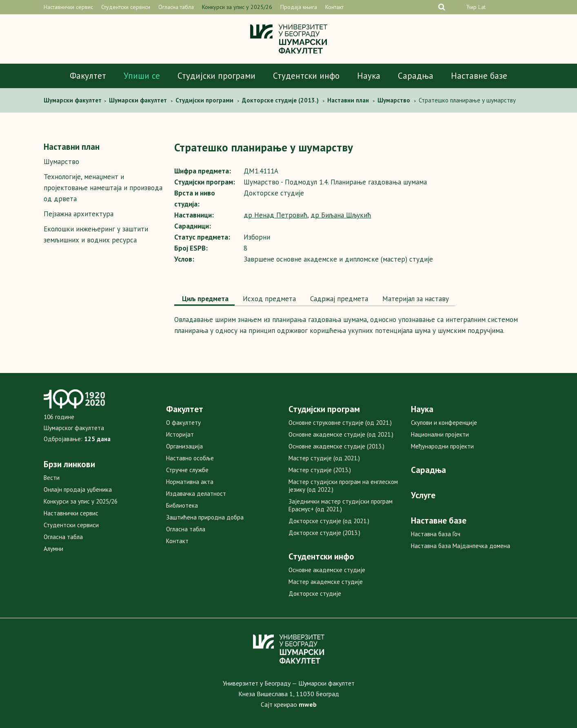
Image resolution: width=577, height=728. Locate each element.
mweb (308, 704)
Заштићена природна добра (205, 517)
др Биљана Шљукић (341, 215)
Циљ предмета (204, 299)
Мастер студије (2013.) (320, 470)
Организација (184, 446)
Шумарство (61, 162)
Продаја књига (299, 7)
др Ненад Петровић (275, 215)
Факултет (88, 76)
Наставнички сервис (68, 7)
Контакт (334, 7)
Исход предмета (268, 299)
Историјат (180, 434)
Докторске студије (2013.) (324, 533)
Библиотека (182, 505)
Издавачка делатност (196, 494)
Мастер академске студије (326, 582)
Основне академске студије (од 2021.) (341, 434)
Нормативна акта (190, 482)
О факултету (183, 423)
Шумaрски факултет (73, 100)
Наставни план (72, 147)
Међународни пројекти (442, 446)
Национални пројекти (440, 434)
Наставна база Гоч (436, 534)
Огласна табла (176, 7)
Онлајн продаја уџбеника (78, 489)
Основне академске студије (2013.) (336, 446)
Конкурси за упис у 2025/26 (237, 7)
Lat (482, 7)
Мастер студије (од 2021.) (324, 458)
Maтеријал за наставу (415, 299)
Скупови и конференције (444, 423)
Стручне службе (187, 470)
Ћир (471, 7)
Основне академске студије (327, 570)
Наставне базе (479, 76)
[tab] (204, 300)
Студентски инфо (306, 76)
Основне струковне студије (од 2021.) (340, 423)
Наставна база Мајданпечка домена (460, 546)
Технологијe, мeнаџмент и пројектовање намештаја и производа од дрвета (103, 188)
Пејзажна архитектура (79, 214)
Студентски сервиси (126, 7)
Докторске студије (315, 594)
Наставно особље (190, 458)
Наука (369, 76)
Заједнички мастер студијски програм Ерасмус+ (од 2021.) (341, 505)
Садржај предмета (338, 299)
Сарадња (416, 76)
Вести (52, 478)
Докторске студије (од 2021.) (329, 521)
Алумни (53, 549)
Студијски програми (216, 76)
